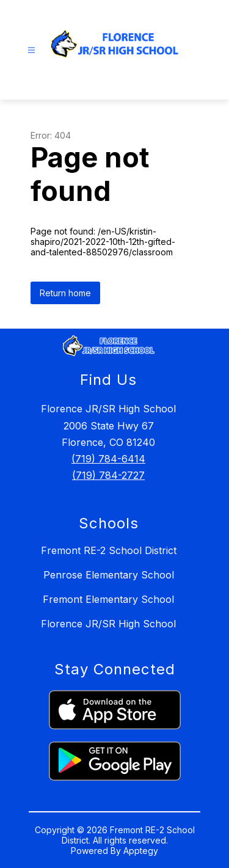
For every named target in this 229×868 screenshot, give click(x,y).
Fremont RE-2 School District (109, 550)
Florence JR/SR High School (108, 624)
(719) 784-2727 (108, 475)
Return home (65, 293)
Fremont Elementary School (108, 599)
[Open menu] (31, 50)
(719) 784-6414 (108, 459)
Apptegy (141, 851)
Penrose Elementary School (109, 575)
